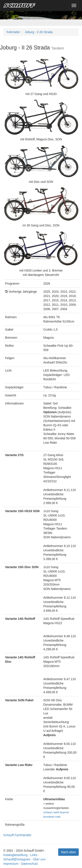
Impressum (11, 864)
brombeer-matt (52, 817)
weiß (56, 812)
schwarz (48, 812)
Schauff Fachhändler (17, 835)
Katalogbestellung (15, 855)
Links (34, 855)
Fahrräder (13, 32)
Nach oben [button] (68, 852)
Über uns (39, 859)
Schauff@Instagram (17, 859)
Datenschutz (30, 864)
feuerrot (64, 812)
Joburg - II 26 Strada (39, 32)
